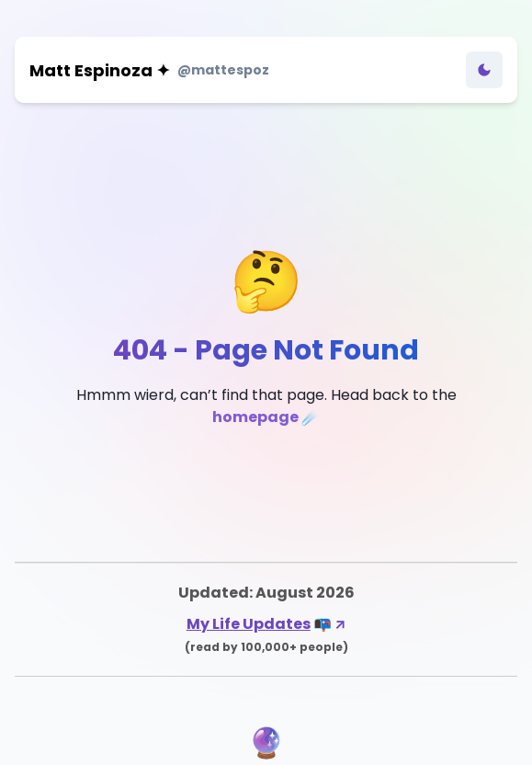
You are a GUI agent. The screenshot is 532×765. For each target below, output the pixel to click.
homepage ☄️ (266, 417)
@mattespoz (223, 70)
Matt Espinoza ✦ (100, 70)
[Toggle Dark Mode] (484, 70)
